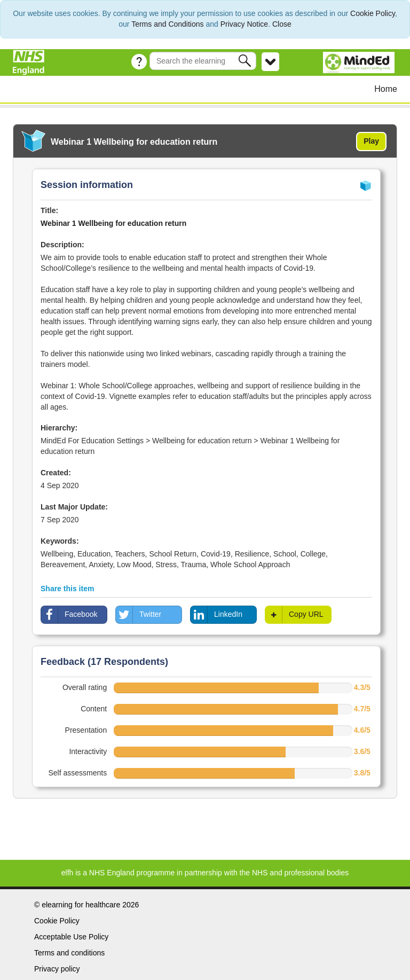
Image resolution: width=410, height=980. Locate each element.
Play (371, 141)
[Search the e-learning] (203, 61)
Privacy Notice (244, 24)
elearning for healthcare (81, 905)
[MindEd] (360, 62)
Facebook (69, 615)
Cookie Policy (373, 13)
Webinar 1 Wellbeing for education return (113, 223)
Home (386, 89)
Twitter (139, 615)
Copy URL (294, 615)
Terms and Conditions (167, 24)
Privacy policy (57, 969)
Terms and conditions (69, 953)
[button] (246, 61)
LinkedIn (216, 615)
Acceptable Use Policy (71, 937)
